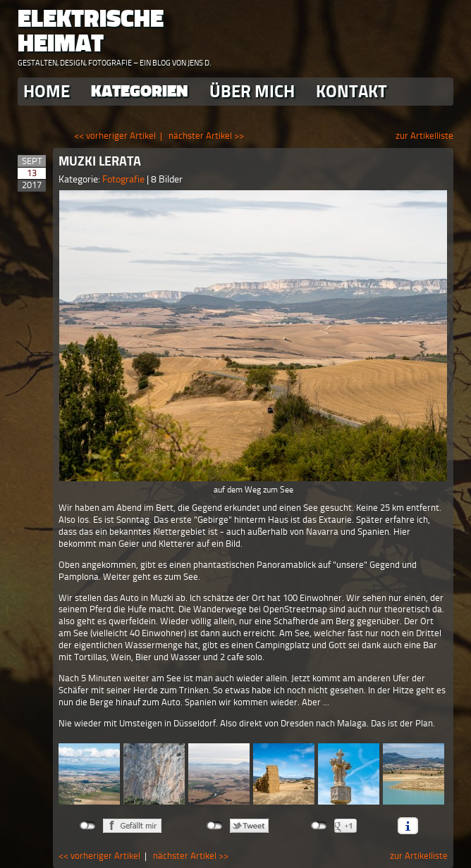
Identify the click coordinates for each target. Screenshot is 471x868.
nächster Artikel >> (206, 136)
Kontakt (351, 91)
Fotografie (124, 179)
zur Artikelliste (424, 136)
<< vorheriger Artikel (115, 136)
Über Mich (252, 91)
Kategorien (140, 91)
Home (47, 91)
